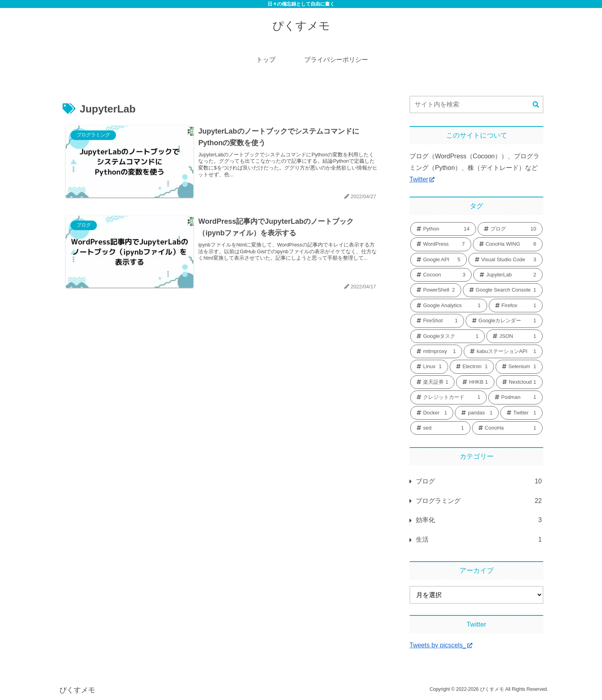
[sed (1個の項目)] (440, 428)
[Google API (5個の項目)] (439, 260)
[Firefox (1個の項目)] (516, 306)
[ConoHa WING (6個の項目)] (508, 244)
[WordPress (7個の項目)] (441, 244)
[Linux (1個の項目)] (429, 367)
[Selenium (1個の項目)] (519, 367)
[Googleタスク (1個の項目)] (448, 336)
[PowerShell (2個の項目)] (436, 290)
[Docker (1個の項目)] (432, 413)
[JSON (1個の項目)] (514, 336)
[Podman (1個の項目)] (515, 397)
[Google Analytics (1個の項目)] (449, 306)
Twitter (422, 179)
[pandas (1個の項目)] (477, 413)
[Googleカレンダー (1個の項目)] (504, 321)
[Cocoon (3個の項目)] (441, 275)
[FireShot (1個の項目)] (437, 321)
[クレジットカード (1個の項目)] (449, 397)
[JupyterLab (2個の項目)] (508, 275)
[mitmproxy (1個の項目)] (436, 351)
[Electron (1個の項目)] (472, 367)
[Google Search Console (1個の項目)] (503, 290)
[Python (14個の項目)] (443, 229)
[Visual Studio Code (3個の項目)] (506, 260)
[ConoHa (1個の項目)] (507, 428)
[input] (476, 105)
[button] (536, 105)
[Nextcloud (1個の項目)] (519, 382)
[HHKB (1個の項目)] (475, 382)
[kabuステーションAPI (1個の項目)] (503, 351)
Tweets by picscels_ (441, 645)
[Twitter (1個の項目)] (521, 413)
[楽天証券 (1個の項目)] (432, 382)
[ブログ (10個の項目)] (510, 229)
